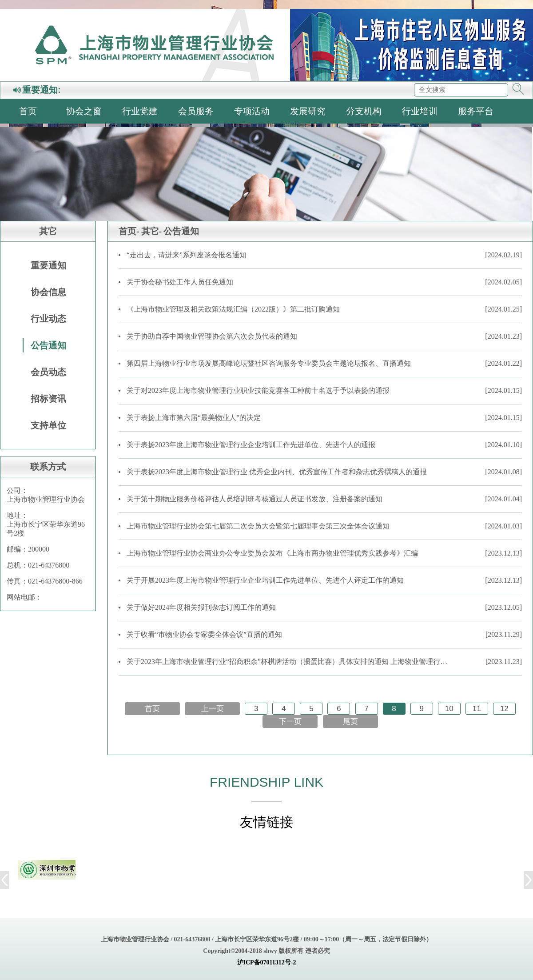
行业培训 (420, 111)
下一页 (290, 722)
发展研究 (308, 111)
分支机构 (364, 111)
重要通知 (48, 265)
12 (504, 709)
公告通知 (48, 345)
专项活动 (252, 111)
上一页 (213, 709)
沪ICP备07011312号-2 (267, 962)
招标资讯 (48, 399)
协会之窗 (84, 111)
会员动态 (48, 372)
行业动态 (48, 319)
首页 (28, 111)
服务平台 (476, 111)
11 (477, 709)
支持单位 (48, 425)
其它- (152, 231)
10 (449, 709)
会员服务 (196, 111)
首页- (129, 231)
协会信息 (48, 292)
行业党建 (140, 111)
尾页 (350, 722)
